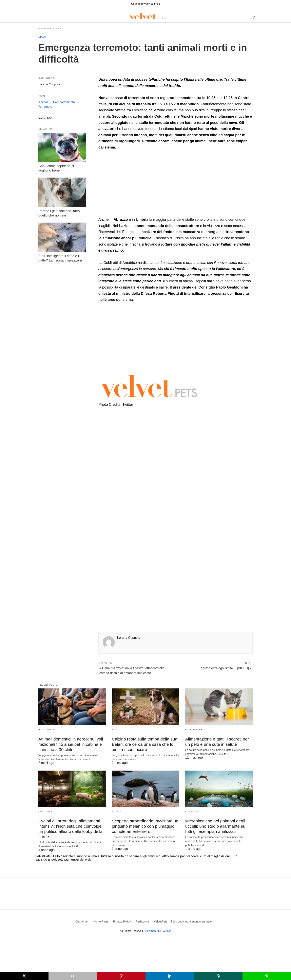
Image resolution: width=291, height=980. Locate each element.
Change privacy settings (145, 4)
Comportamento (64, 102)
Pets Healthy (195, 730)
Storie (116, 730)
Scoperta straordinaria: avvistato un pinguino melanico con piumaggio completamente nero (144, 825)
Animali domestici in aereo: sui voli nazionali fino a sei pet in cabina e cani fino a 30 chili (69, 744)
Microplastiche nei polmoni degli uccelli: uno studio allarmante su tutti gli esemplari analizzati (218, 825)
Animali (43, 102)
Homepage (45, 29)
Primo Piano (47, 730)
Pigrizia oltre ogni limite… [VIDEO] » (226, 668)
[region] (132, 185)
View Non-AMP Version (158, 928)
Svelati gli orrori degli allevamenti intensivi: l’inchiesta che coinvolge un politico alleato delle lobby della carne (72, 825)
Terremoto (45, 106)
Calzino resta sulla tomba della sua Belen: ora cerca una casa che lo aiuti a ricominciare (143, 744)
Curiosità (45, 811)
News (59, 29)
